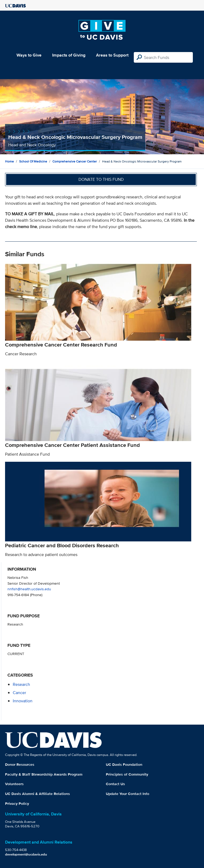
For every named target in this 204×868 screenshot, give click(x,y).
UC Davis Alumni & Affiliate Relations (38, 794)
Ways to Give (29, 55)
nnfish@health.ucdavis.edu (29, 589)
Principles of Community (127, 774)
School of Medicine (33, 161)
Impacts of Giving (69, 55)
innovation (23, 701)
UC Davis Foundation (124, 764)
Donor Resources (20, 764)
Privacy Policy (17, 803)
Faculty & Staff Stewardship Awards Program (44, 774)
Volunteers (14, 784)
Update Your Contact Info (128, 794)
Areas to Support (112, 55)
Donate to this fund (101, 179)
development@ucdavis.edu (26, 854)
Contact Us (115, 784)
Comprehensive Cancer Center (75, 161)
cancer (19, 693)
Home (9, 161)
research (21, 684)
